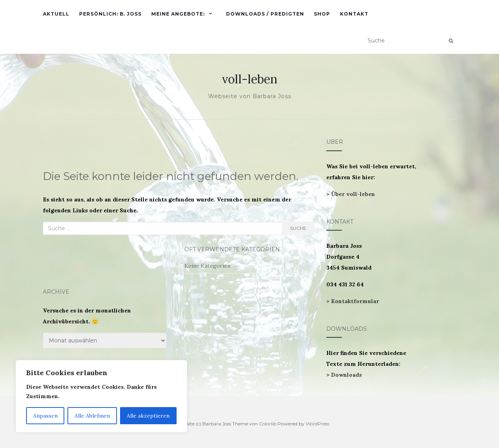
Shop (322, 14)
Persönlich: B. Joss (110, 14)
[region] (101, 396)
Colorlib (268, 424)
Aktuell (56, 14)
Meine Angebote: (178, 14)
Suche (298, 228)
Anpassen (45, 416)
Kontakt (354, 14)
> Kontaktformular (353, 301)
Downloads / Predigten (265, 14)
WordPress (318, 424)
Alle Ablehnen (92, 416)
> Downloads (344, 375)
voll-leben (249, 79)
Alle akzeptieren (148, 416)
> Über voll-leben (351, 194)
